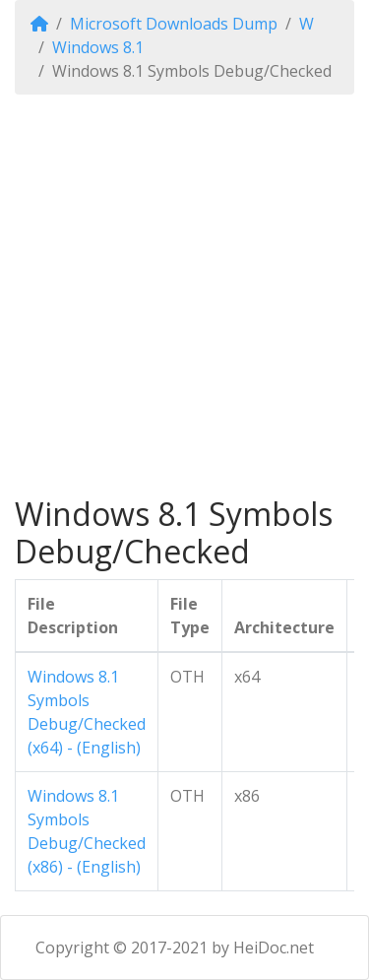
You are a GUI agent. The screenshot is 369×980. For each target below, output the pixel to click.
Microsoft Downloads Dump (174, 24)
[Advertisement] (184, 295)
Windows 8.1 (98, 47)
